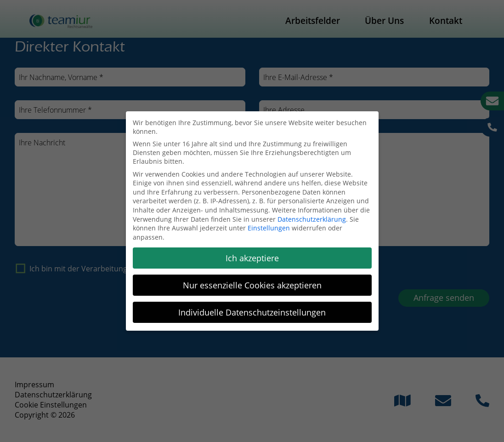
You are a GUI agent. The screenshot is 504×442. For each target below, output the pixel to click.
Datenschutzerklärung (312, 219)
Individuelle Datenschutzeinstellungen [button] (252, 312)
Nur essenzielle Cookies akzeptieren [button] (252, 285)
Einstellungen (269, 228)
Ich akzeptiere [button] (252, 258)
